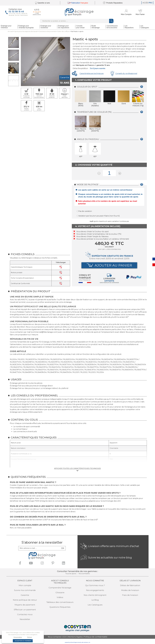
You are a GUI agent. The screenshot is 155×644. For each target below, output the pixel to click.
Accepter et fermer (23, 641)
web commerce (85, 642)
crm (89, 642)
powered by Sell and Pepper (71, 642)
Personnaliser (18, 637)
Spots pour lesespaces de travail (26, 31)
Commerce (47, 31)
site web (79, 642)
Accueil (10, 31)
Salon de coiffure (63, 31)
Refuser (30, 637)
